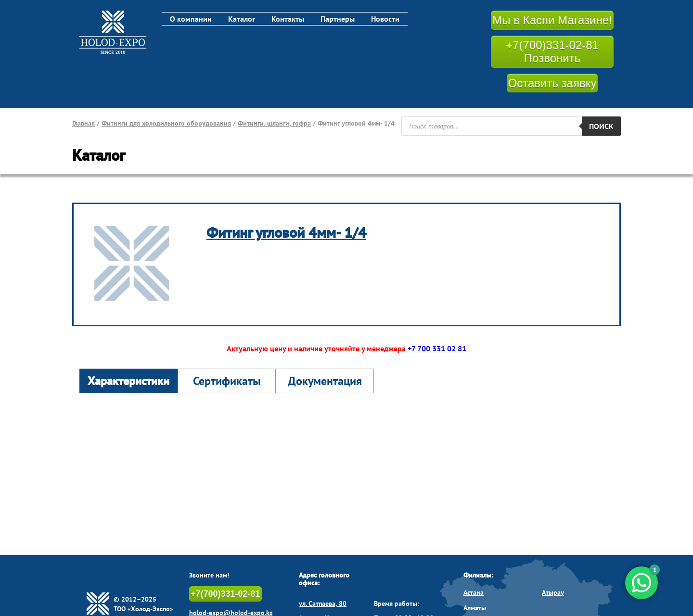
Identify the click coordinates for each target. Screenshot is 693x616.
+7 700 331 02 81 (437, 348)
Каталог (242, 19)
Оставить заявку (552, 83)
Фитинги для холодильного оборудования (166, 123)
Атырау (553, 592)
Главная (83, 123)
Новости (385, 19)
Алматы (475, 608)
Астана (474, 592)
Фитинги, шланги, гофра (274, 123)
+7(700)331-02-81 (225, 594)
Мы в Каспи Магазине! (552, 20)
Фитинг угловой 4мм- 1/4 (286, 232)
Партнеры (338, 19)
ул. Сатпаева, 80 (323, 603)
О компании (191, 19)
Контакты (288, 19)
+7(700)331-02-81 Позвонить (552, 52)
